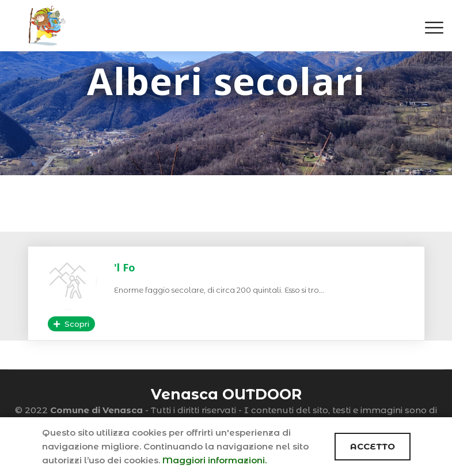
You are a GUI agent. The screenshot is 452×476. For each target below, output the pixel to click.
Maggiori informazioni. (214, 460)
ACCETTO (373, 446)
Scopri (71, 324)
